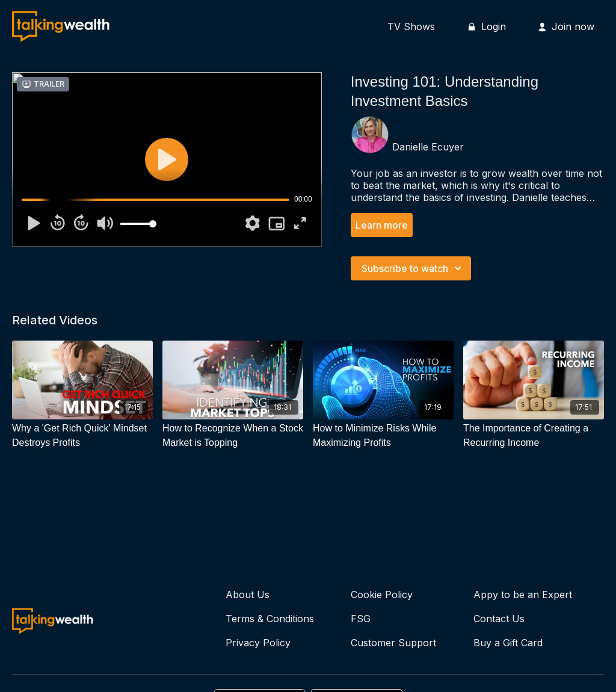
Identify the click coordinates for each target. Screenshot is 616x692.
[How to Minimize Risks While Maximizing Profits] (383, 436)
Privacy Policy (258, 643)
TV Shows (411, 26)
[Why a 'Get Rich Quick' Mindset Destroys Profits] (82, 436)
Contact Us (499, 619)
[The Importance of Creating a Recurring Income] (534, 436)
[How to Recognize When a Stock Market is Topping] (233, 436)
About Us (248, 595)
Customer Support (393, 643)
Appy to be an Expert (523, 595)
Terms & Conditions (270, 619)
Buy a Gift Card (508, 643)
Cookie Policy (382, 595)
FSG (361, 619)
